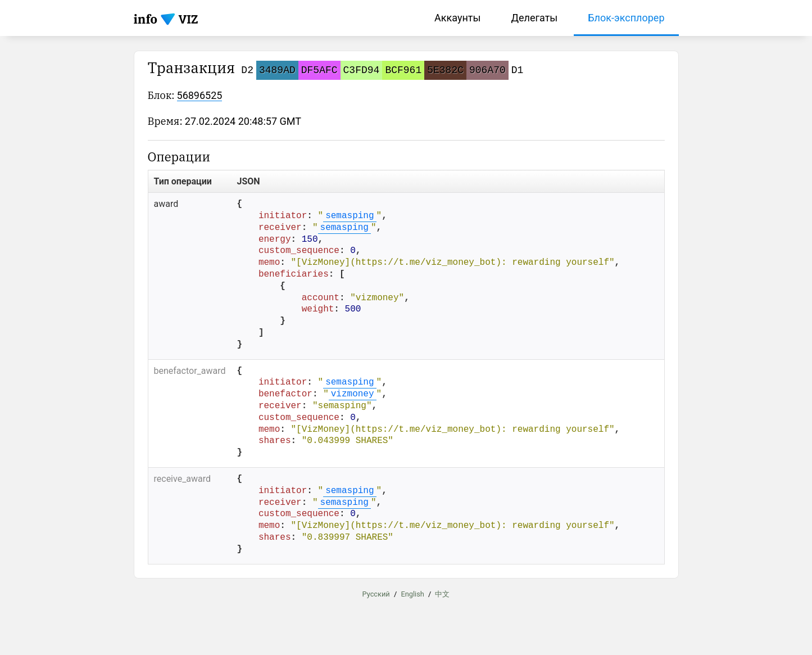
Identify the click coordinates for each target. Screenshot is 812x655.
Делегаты (534, 18)
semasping (350, 216)
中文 (442, 593)
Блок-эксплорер (626, 18)
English (412, 593)
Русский (376, 593)
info (146, 19)
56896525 (200, 95)
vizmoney (353, 394)
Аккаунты (457, 18)
